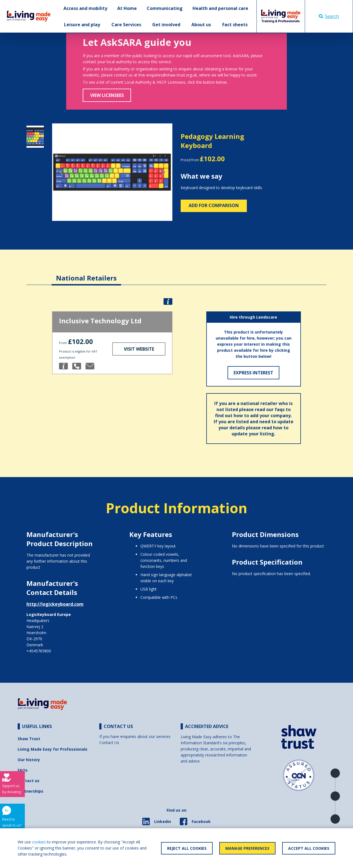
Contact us (29, 781)
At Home (127, 8)
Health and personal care (220, 8)
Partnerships (30, 791)
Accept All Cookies (309, 848)
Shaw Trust (29, 739)
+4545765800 (39, 651)
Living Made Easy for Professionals (53, 749)
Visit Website (139, 349)
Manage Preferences (247, 848)
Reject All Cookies (187, 848)
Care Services (126, 25)
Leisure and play (82, 25)
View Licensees (107, 95)
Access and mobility (85, 8)
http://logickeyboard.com (55, 604)
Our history (29, 760)
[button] (61, 172)
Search (329, 16)
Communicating (165, 8)
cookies (39, 842)
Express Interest (253, 373)
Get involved (166, 25)
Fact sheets (235, 25)
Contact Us (109, 743)
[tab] (86, 274)
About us (201, 25)
